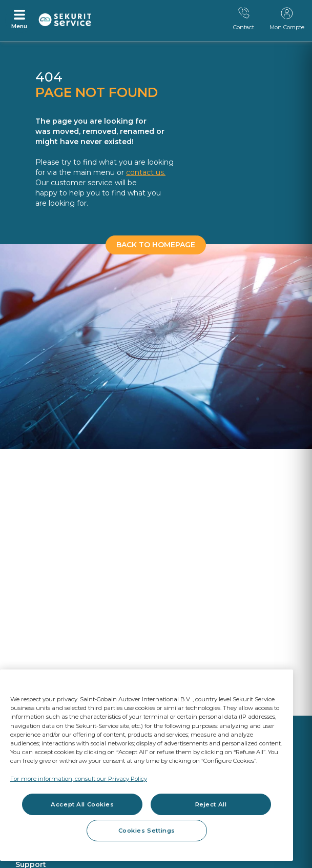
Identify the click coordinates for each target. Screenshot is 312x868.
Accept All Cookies (82, 804)
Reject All (211, 804)
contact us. (146, 172)
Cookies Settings (147, 831)
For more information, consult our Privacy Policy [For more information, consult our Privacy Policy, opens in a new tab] (79, 779)
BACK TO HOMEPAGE (156, 245)
